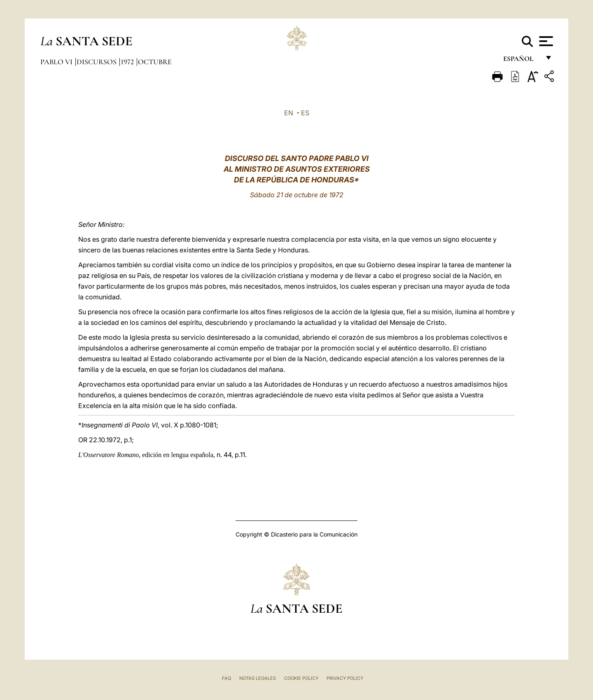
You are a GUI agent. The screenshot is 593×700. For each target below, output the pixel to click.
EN (289, 113)
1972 (128, 62)
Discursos (97, 62)
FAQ (226, 678)
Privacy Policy (345, 678)
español (522, 61)
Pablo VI (57, 62)
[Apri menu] (545, 41)
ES (305, 113)
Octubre (155, 62)
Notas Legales (258, 678)
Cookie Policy (301, 678)
